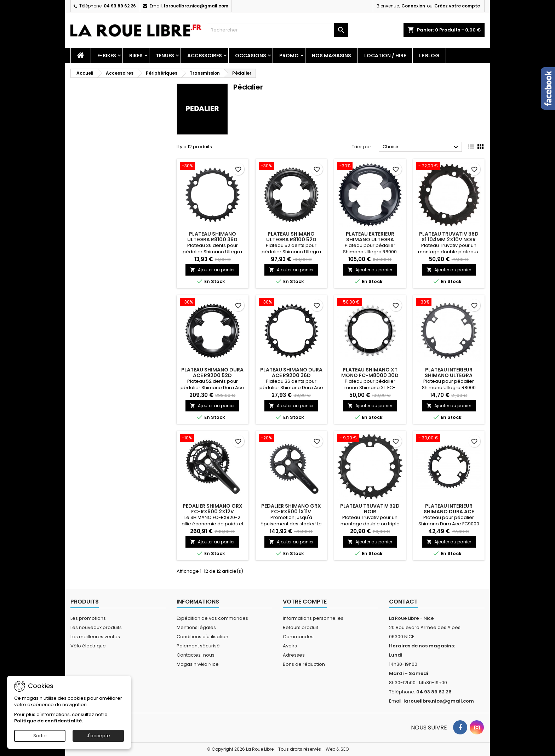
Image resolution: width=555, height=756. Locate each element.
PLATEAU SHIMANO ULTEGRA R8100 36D (212, 237)
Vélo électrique (88, 646)
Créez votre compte (457, 6)
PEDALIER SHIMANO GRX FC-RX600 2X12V (213, 509)
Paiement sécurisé (198, 646)
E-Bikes (107, 56)
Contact (403, 602)
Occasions (251, 56)
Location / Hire (385, 56)
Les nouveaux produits (96, 627)
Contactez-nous (196, 655)
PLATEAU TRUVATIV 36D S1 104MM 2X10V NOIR (449, 237)
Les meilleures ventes (95, 637)
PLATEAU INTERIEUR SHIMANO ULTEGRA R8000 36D (449, 375)
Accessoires (205, 56)
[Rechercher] (277, 30)
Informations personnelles (313, 618)
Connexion (413, 6)
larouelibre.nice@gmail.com (196, 6)
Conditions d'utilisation (202, 637)
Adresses (294, 655)
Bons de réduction (304, 664)
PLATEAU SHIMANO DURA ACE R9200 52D (212, 373)
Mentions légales (196, 627)
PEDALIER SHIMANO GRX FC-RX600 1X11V (291, 509)
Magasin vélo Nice (198, 664)
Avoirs (290, 646)
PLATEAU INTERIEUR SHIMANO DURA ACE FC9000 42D (449, 512)
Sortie (40, 736)
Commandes (298, 637)
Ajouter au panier (212, 270)
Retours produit (301, 627)
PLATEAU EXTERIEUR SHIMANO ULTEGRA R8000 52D (370, 240)
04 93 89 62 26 (120, 6)
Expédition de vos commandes (212, 618)
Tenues (165, 56)
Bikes (136, 56)
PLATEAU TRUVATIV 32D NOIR (370, 509)
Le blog (429, 56)
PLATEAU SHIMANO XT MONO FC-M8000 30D (370, 373)
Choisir (421, 147)
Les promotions (88, 618)
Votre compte (305, 602)
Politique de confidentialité (48, 721)
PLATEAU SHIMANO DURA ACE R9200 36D (291, 373)
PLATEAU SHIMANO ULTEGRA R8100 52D (291, 237)
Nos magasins (331, 56)
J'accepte (98, 736)
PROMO (289, 56)
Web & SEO (337, 749)
